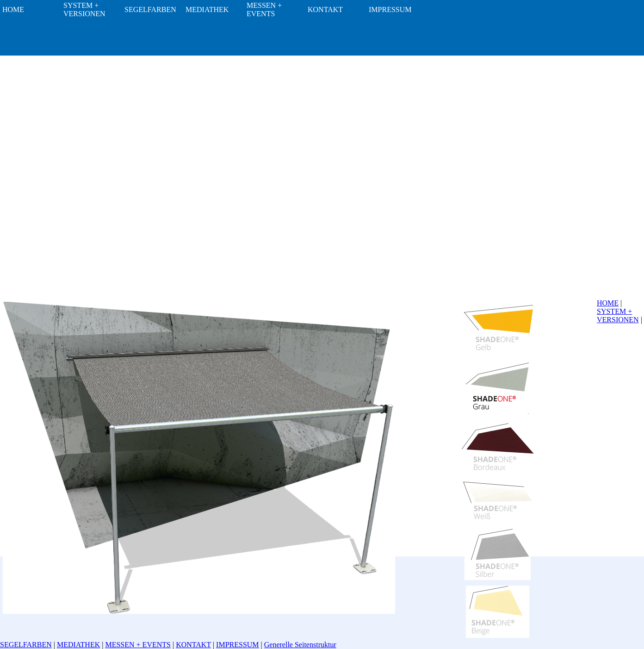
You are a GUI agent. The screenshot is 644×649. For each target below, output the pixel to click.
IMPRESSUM (237, 645)
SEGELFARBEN (26, 645)
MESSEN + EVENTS (138, 645)
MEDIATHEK (78, 645)
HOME (608, 303)
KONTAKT (193, 645)
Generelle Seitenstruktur (300, 645)
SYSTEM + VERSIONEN (618, 315)
